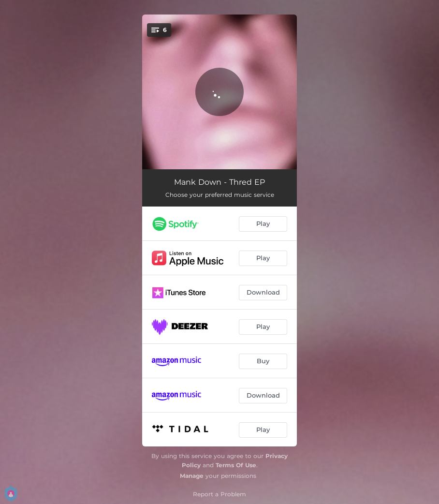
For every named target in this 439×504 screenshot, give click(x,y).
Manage (192, 476)
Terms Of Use (236, 465)
